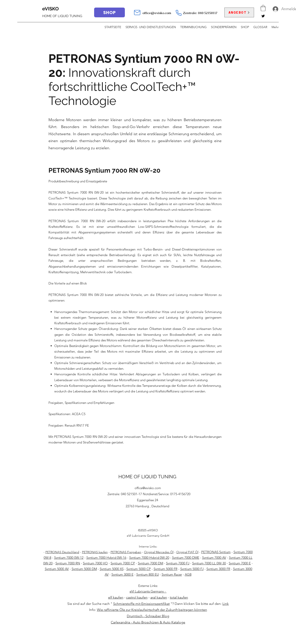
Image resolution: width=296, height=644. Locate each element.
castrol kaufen (137, 597)
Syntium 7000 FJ (178, 563)
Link (226, 604)
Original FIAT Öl (187, 552)
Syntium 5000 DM (84, 569)
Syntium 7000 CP (123, 563)
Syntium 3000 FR (218, 569)
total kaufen (179, 597)
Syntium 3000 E (122, 574)
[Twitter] (263, 16)
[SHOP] (109, 12)
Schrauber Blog (157, 616)
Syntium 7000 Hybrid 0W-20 (149, 558)
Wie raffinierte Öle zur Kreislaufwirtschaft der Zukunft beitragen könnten (152, 610)
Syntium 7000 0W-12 (69, 558)
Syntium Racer (172, 574)
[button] (263, 8)
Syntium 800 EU (148, 574)
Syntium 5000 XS (112, 569)
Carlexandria (120, 622)
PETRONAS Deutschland (62, 552)
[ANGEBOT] (239, 12)
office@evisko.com (157, 13)
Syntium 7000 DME (186, 558)
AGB (188, 574)
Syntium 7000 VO (95, 563)
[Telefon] (179, 13)
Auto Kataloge (174, 622)
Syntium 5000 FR (166, 569)
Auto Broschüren (146, 622)
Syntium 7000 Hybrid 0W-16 (106, 558)
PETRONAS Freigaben (126, 552)
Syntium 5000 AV (57, 569)
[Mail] (137, 13)
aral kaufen (159, 597)
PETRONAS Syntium (216, 552)
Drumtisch (135, 616)
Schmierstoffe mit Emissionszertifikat (141, 604)
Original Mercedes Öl (159, 552)
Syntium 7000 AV (214, 558)
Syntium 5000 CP (139, 569)
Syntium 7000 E (240, 563)
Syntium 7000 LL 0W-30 (209, 563)
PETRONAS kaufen (95, 552)
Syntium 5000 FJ (192, 569)
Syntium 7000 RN (68, 563)
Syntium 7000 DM (150, 563)
